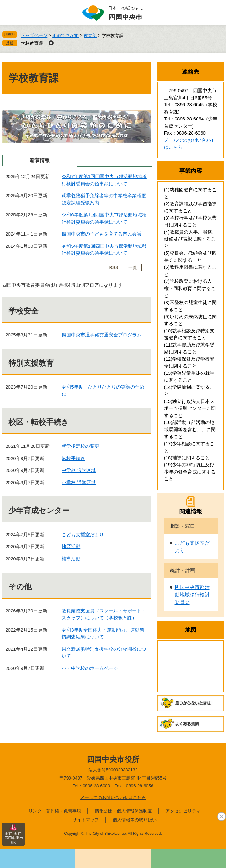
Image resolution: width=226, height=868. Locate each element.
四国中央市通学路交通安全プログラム (102, 335)
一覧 (133, 267)
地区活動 (71, 546)
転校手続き (73, 458)
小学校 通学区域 (79, 482)
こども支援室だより (83, 535)
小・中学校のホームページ (90, 668)
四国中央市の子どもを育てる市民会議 (102, 234)
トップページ (34, 35)
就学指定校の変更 (80, 446)
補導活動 (71, 559)
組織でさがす (65, 35)
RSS (113, 267)
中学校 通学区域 (79, 470)
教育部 (90, 35)
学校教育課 (32, 43)
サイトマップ (86, 820)
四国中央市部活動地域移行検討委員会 (192, 595)
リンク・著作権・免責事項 (55, 811)
